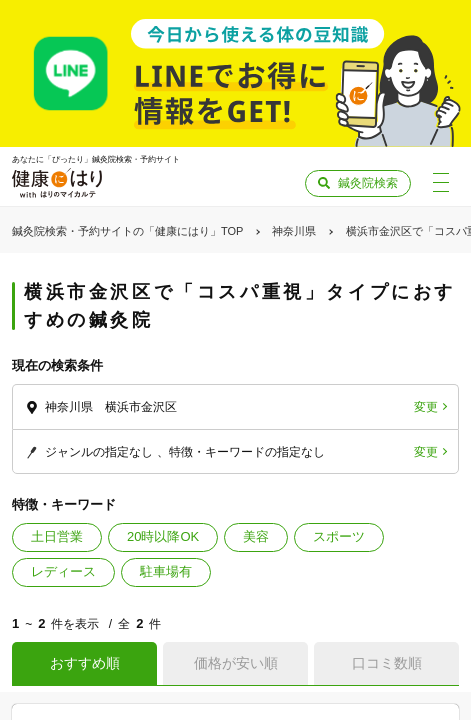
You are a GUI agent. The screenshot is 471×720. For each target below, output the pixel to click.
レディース (63, 571)
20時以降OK (163, 536)
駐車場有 (166, 571)
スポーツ (339, 536)
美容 (256, 536)
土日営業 (57, 536)
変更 (426, 407)
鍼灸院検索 (368, 183)
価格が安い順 (236, 663)
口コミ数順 (387, 663)
